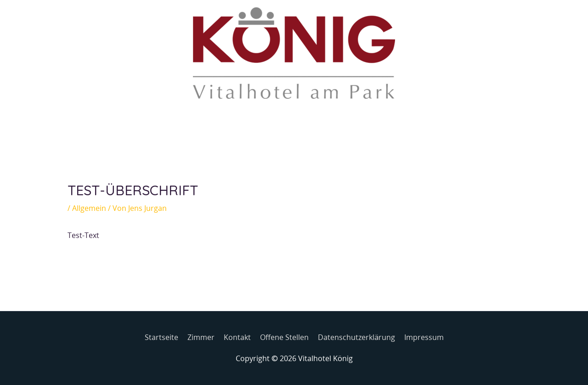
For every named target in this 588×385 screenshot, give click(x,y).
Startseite (161, 337)
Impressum (424, 337)
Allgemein (89, 208)
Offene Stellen (284, 337)
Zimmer (201, 337)
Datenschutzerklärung (356, 337)
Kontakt (237, 337)
